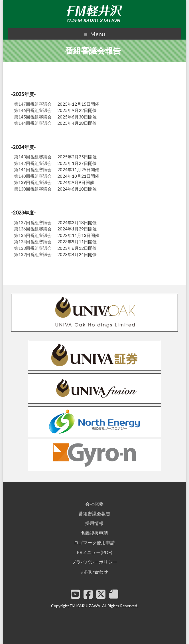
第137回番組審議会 (33, 222)
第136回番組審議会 (33, 229)
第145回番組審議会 (33, 117)
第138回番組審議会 (33, 189)
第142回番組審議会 (33, 163)
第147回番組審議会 (33, 104)
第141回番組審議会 (33, 169)
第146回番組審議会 (33, 110)
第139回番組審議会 (33, 182)
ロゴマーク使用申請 (94, 542)
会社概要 (94, 504)
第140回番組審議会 (33, 176)
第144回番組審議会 (33, 123)
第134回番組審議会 (33, 242)
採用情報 (94, 523)
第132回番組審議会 (33, 254)
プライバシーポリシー (94, 562)
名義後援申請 (94, 533)
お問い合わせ (94, 572)
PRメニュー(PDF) (94, 552)
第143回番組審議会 (33, 157)
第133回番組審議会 (33, 248)
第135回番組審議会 (33, 235)
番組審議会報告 (94, 513)
